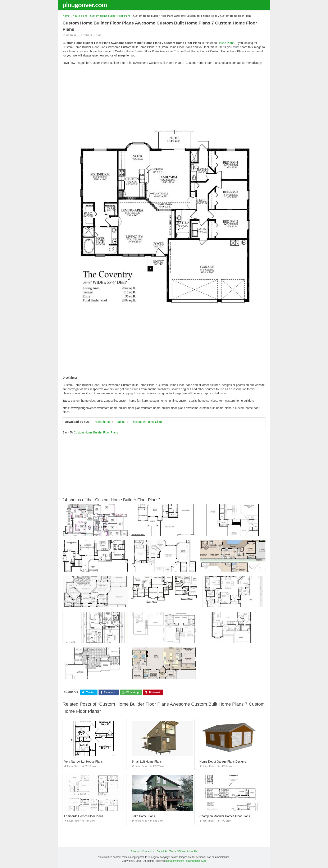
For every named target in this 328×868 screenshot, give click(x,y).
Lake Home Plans (143, 816)
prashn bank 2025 (196, 861)
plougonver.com (85, 5)
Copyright (162, 851)
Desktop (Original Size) (147, 422)
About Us (192, 851)
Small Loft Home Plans (147, 762)
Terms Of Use (177, 851)
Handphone (102, 422)
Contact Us (148, 851)
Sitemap (135, 851)
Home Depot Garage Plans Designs (223, 762)
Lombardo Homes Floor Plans (84, 816)
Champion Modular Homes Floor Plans (225, 816)
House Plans (69, 35)
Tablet (121, 422)
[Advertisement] (164, 97)
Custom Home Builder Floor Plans (96, 432)
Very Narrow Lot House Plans (83, 762)
